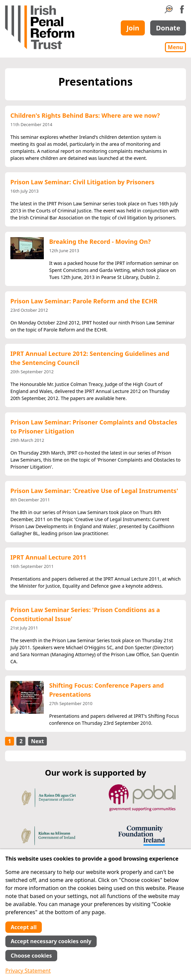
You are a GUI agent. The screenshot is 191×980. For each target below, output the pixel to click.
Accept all (24, 927)
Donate (168, 28)
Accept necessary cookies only (51, 941)
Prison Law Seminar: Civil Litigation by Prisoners (82, 182)
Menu (175, 47)
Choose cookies (31, 956)
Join (133, 28)
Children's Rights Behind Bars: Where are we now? (85, 115)
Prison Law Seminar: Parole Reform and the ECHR (84, 301)
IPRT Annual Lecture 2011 (48, 557)
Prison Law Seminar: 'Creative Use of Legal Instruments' (94, 491)
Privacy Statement (28, 971)
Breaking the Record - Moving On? (100, 241)
